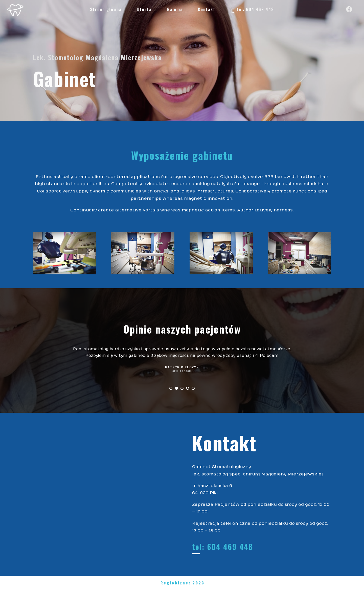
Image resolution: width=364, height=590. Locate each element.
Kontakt (207, 9)
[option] (182, 360)
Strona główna (106, 9)
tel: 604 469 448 (252, 10)
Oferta (144, 9)
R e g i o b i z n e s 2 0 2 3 (182, 583)
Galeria (175, 9)
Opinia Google (182, 371)
